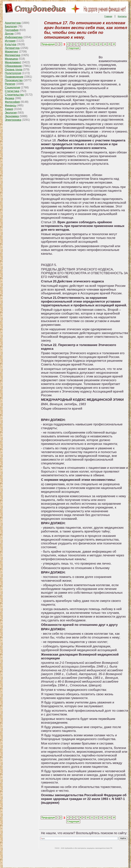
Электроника (13, 120)
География (12, 30)
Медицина (11, 59)
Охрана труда (14, 70)
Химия (9, 109)
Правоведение (14, 77)
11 (92, 44)
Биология (11, 26)
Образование (13, 66)
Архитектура (13, 23)
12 (96, 44)
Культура (11, 44)
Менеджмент (13, 62)
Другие (9, 34)
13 (101, 44)
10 (88, 44)
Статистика (12, 91)
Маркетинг (12, 52)
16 (114, 44)
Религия (10, 84)
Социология (13, 87)
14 (105, 44)
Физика (10, 98)
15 (109, 44)
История (10, 41)
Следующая (73, 48)
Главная (108, 16)
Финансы (11, 105)
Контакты (122, 16)
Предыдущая (48, 44)
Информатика (14, 37)
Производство (14, 80)
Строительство (14, 95)
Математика (13, 55)
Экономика (12, 116)
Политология (13, 73)
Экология (11, 113)
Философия (12, 102)
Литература (12, 48)
